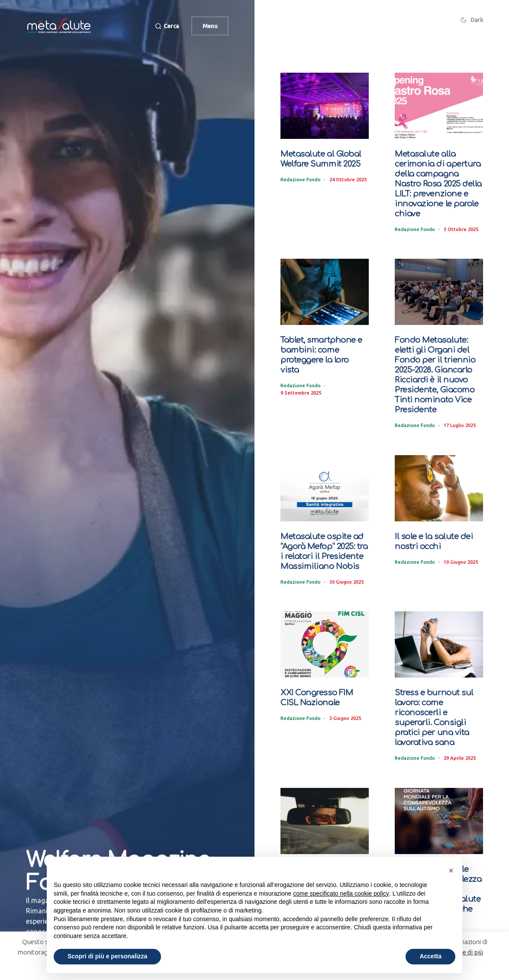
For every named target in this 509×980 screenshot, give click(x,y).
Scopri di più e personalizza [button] (107, 956)
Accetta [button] (430, 956)
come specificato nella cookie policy (341, 893)
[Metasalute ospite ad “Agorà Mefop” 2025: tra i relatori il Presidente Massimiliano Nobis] (325, 482)
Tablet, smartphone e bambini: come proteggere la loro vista (322, 346)
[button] (166, 26)
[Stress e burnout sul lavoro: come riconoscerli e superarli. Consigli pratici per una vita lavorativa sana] (439, 636)
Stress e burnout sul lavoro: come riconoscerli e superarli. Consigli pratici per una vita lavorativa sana (438, 703)
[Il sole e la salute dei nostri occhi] (439, 482)
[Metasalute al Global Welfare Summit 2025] (325, 106)
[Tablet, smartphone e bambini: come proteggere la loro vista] (325, 289)
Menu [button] (210, 26)
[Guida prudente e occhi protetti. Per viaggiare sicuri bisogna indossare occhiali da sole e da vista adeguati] (325, 801)
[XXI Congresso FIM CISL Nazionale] (325, 636)
